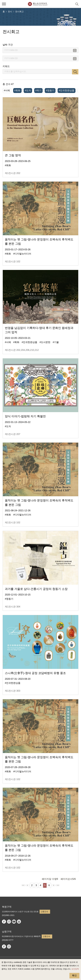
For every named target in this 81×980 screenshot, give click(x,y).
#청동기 (50, 90)
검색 (75, 72)
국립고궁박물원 (38, 4)
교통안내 (44, 912)
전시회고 (19, 12)
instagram (9, 922)
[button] (4, 4)
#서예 (7, 90)
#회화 (17, 90)
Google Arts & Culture (19, 922)
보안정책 (75, 969)
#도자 (28, 90)
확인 (74, 976)
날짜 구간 (8, 45)
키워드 (6, 66)
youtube (14, 922)
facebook (4, 922)
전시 (10, 12)
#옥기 (38, 90)
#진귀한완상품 (67, 90)
